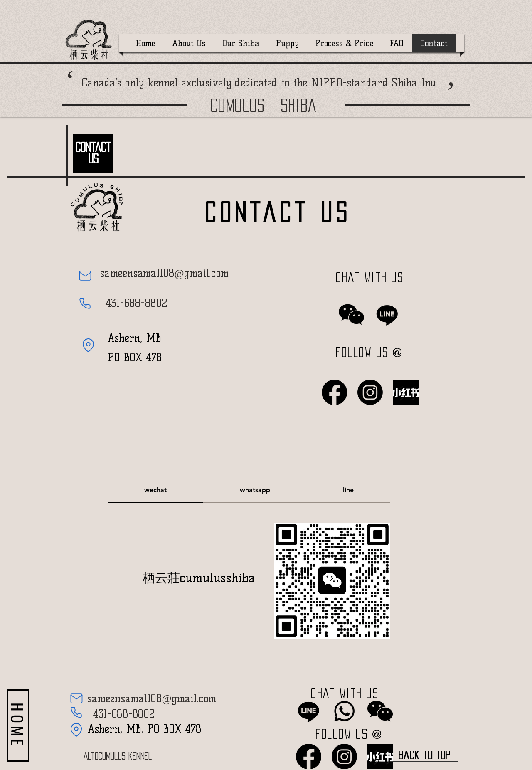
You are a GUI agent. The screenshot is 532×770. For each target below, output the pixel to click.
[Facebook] (334, 392)
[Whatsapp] (344, 711)
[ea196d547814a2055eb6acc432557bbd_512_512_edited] (406, 392)
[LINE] (387, 315)
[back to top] (424, 755)
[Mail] (85, 276)
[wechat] (351, 315)
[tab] (155, 491)
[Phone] (85, 303)
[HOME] (18, 726)
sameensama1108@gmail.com (164, 273)
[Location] (88, 345)
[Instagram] (370, 392)
